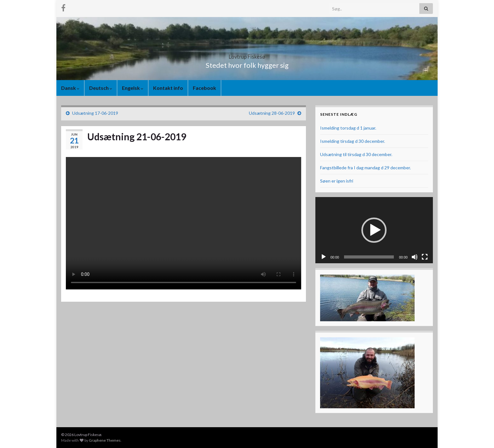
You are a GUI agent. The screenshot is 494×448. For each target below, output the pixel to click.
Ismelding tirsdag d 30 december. (353, 141)
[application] (374, 230)
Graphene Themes (105, 440)
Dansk (70, 88)
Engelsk (133, 88)
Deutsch (101, 88)
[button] (374, 230)
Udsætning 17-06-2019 (95, 113)
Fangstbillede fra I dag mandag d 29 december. (365, 168)
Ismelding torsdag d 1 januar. (348, 128)
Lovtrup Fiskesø (247, 55)
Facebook (204, 88)
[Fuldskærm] (425, 257)
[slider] (369, 257)
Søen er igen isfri (337, 181)
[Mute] (415, 257)
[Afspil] (324, 257)
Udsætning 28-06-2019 (272, 113)
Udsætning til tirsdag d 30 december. (356, 154)
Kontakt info (168, 88)
